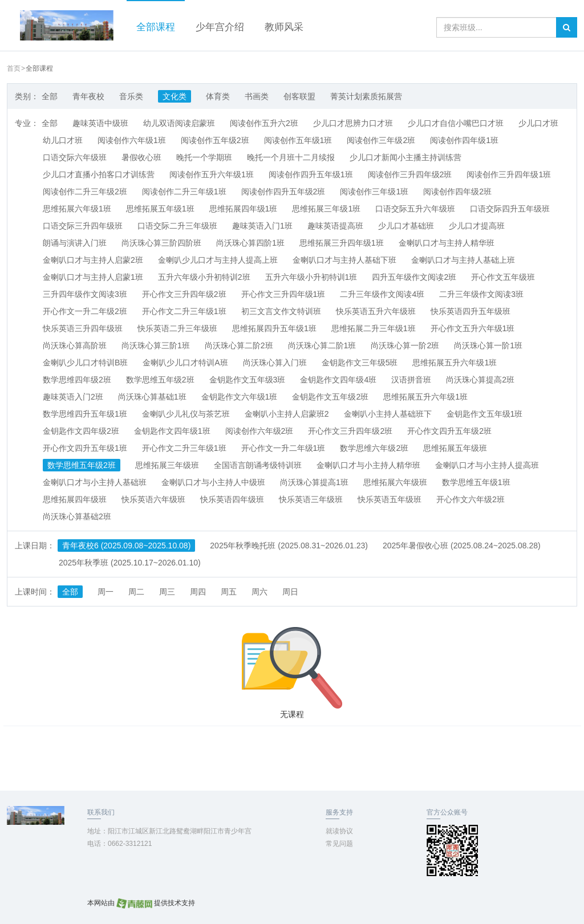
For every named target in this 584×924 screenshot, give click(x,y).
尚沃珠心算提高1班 (314, 482)
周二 (136, 592)
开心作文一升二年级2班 (85, 311)
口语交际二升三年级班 (177, 226)
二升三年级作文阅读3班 (481, 294)
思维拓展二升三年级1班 (374, 328)
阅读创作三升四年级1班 (509, 174)
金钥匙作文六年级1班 (240, 397)
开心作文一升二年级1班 (283, 448)
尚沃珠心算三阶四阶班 (161, 243)
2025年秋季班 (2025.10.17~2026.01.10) (130, 563)
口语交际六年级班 (75, 157)
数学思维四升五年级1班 (85, 414)
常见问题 (339, 844)
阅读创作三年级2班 (381, 140)
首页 (14, 68)
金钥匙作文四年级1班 (172, 431)
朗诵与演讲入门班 (75, 243)
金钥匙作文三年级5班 (360, 363)
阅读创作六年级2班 (259, 431)
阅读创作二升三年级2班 (85, 192)
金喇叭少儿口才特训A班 (185, 363)
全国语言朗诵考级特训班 (258, 465)
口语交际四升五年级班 (510, 209)
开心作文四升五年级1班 (85, 448)
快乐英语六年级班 (153, 499)
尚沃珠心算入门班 (275, 363)
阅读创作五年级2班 (215, 140)
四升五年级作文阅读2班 (414, 277)
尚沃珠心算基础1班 (152, 397)
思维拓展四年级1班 (244, 209)
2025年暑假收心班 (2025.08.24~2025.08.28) (462, 546)
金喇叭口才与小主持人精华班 (368, 465)
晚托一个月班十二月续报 (291, 157)
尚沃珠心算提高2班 (480, 380)
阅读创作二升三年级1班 (184, 192)
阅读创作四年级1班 (464, 140)
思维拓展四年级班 (75, 499)
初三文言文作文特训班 (281, 311)
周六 (259, 592)
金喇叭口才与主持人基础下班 (344, 260)
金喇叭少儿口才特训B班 (85, 363)
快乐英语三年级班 (311, 499)
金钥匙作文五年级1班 (485, 414)
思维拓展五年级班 (455, 448)
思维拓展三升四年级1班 (342, 243)
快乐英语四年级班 (232, 499)
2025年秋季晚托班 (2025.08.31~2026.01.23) (289, 546)
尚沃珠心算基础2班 (77, 516)
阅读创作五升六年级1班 (212, 174)
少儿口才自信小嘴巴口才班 (456, 123)
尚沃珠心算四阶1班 (250, 243)
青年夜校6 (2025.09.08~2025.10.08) (126, 546)
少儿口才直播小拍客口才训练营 (99, 174)
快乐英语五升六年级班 (376, 311)
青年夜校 (88, 96)
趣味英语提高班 (335, 226)
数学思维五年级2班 (160, 380)
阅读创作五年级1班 (298, 140)
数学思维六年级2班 (374, 448)
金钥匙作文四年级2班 (81, 431)
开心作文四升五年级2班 (449, 431)
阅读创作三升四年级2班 (410, 174)
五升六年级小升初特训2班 (204, 277)
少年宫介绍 (220, 27)
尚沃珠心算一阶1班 (488, 345)
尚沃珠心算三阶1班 (156, 345)
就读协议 (339, 831)
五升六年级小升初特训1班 (311, 277)
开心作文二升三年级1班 (184, 311)
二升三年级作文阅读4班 (382, 294)
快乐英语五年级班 (390, 499)
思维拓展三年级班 (167, 465)
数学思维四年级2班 (77, 380)
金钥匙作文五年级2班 (330, 397)
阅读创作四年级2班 (457, 192)
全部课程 (156, 27)
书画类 (257, 96)
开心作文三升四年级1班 (283, 294)
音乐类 (131, 96)
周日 (290, 592)
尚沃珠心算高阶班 (75, 345)
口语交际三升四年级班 (83, 226)
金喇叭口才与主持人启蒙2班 (93, 260)
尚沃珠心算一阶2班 (405, 345)
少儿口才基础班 (406, 226)
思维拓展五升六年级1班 (455, 363)
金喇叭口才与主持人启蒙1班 (93, 277)
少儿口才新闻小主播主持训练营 (405, 157)
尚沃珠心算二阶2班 (239, 345)
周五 (229, 592)
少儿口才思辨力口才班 (353, 123)
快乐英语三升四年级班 (83, 328)
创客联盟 (299, 96)
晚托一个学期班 (204, 157)
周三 (167, 592)
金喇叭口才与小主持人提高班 (487, 465)
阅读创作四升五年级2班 (283, 192)
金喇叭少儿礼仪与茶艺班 (186, 414)
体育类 (218, 96)
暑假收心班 (141, 157)
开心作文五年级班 (503, 277)
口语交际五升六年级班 (415, 209)
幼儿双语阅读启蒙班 (179, 123)
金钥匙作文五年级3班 (248, 380)
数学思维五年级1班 (476, 482)
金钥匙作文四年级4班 (338, 380)
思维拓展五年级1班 (160, 209)
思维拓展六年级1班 (77, 209)
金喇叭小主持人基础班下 (388, 414)
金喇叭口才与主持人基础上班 (463, 260)
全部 (50, 96)
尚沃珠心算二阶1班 (322, 345)
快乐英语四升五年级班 (471, 311)
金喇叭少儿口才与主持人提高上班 (218, 260)
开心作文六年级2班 (471, 499)
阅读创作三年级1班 (374, 192)
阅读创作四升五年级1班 (311, 174)
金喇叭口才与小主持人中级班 (213, 482)
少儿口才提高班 (477, 226)
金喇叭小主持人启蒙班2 (287, 414)
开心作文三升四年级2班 (184, 294)
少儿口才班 (538, 123)
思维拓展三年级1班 (326, 209)
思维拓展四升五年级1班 (274, 328)
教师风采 (284, 27)
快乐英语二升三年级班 (177, 328)
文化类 (175, 96)
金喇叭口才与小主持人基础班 (95, 482)
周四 (198, 592)
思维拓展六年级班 (395, 482)
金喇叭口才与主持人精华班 (447, 243)
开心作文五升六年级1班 (473, 328)
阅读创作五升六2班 (264, 123)
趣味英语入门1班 (262, 226)
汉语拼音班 (411, 380)
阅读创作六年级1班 (132, 140)
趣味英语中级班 (100, 123)
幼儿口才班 (63, 140)
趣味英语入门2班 (73, 397)
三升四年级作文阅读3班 (85, 294)
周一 (106, 592)
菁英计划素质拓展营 (366, 96)
